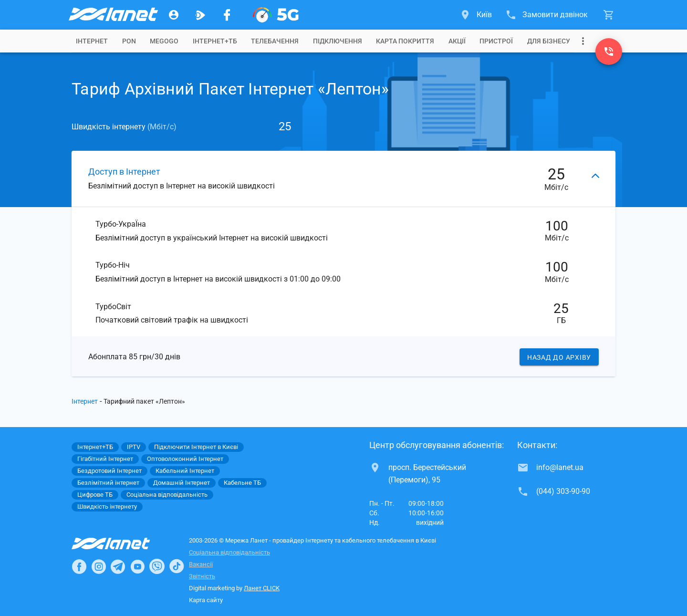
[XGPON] (276, 15)
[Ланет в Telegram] (118, 566)
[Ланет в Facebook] (79, 566)
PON (129, 41)
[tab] (92, 41)
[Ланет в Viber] (157, 566)
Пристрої (496, 41)
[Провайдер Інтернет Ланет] (122, 543)
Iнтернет (92, 41)
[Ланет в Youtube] (137, 566)
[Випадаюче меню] (583, 41)
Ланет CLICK (262, 588)
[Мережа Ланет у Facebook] (227, 15)
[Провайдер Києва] (113, 15)
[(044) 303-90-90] (609, 52)
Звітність (202, 576)
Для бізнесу (549, 41)
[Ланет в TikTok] (177, 566)
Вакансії (201, 564)
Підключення (338, 41)
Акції (457, 41)
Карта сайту (206, 600)
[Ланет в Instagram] (99, 566)
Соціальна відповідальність (229, 552)
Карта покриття (405, 41)
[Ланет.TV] (200, 15)
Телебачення (275, 41)
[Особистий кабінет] (174, 15)
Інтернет (85, 401)
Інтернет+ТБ (215, 41)
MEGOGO (164, 41)
